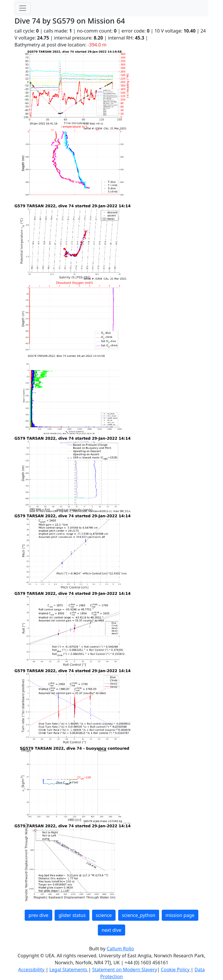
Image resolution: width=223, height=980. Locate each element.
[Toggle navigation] (23, 8)
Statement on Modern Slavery (124, 970)
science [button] (104, 915)
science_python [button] (139, 915)
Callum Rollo (120, 949)
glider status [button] (72, 915)
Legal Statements (69, 970)
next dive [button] (111, 930)
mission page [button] (180, 915)
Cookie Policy (176, 970)
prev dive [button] (38, 915)
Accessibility (32, 970)
